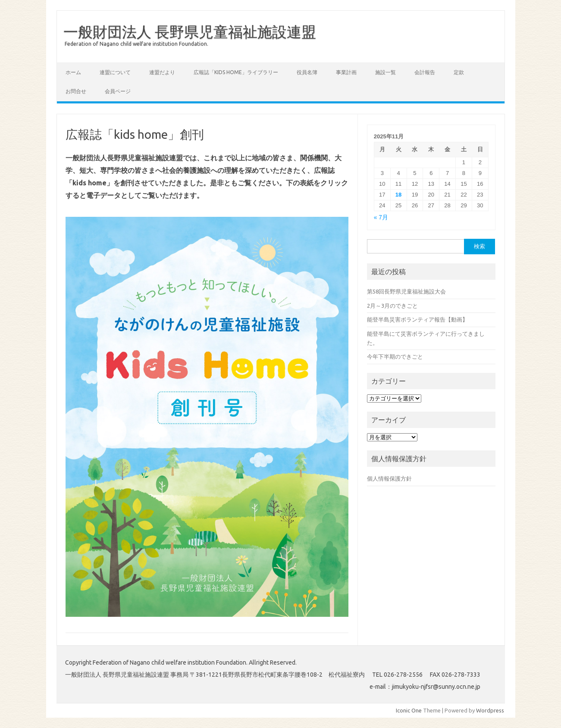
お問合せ (76, 91)
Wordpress (490, 710)
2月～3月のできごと (392, 306)
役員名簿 (307, 72)
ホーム (73, 72)
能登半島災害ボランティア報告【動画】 (417, 319)
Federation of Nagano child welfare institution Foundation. (136, 44)
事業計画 (346, 72)
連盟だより (162, 72)
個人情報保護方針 (389, 478)
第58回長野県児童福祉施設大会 (406, 291)
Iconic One (409, 710)
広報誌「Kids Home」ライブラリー (236, 72)
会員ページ (118, 91)
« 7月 (381, 217)
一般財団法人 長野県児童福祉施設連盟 (190, 31)
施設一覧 (385, 72)
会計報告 (425, 72)
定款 (459, 72)
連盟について (115, 72)
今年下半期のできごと (395, 356)
